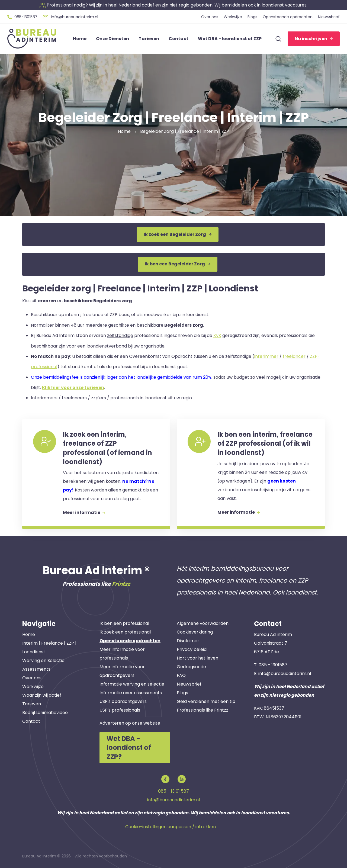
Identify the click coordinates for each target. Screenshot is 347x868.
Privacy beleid (192, 649)
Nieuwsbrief (189, 684)
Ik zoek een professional (125, 632)
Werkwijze (33, 687)
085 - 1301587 (273, 665)
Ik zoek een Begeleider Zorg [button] (178, 234)
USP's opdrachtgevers (123, 701)
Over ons (32, 678)
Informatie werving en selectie (132, 684)
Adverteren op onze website (130, 723)
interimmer (266, 356)
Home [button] (80, 39)
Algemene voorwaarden (203, 623)
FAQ (181, 675)
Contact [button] (179, 39)
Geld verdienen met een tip (206, 701)
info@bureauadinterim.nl (285, 673)
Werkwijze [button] (233, 17)
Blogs (182, 693)
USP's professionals (120, 710)
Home (29, 634)
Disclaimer (188, 641)
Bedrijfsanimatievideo (45, 713)
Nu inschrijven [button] (314, 39)
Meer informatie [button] (84, 512)
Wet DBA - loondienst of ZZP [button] (230, 39)
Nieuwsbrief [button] (329, 17)
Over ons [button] (210, 17)
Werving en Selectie (43, 660)
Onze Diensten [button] (113, 39)
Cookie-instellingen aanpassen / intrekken (171, 827)
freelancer (294, 356)
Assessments (36, 669)
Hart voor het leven (197, 658)
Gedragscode (191, 667)
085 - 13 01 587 (173, 791)
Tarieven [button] (149, 39)
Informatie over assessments (131, 693)
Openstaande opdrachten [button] (288, 17)
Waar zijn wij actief (42, 695)
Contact (31, 721)
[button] (173, 5)
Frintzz (121, 584)
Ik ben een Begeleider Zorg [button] (178, 264)
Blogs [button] (252, 17)
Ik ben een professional (124, 623)
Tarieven (32, 704)
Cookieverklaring (195, 632)
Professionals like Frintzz (203, 710)
